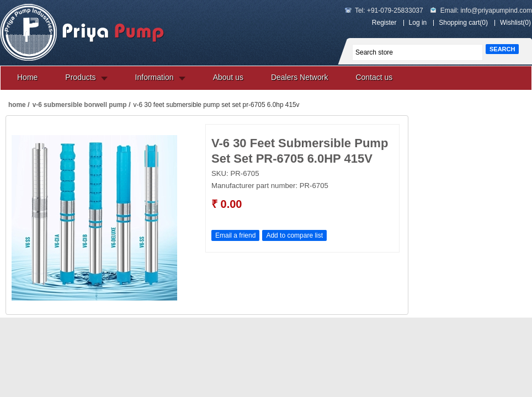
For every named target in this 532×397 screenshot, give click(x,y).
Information (155, 77)
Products (80, 77)
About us (228, 77)
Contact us (374, 77)
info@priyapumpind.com (496, 10)
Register (384, 23)
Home (27, 77)
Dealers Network (299, 77)
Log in (418, 23)
